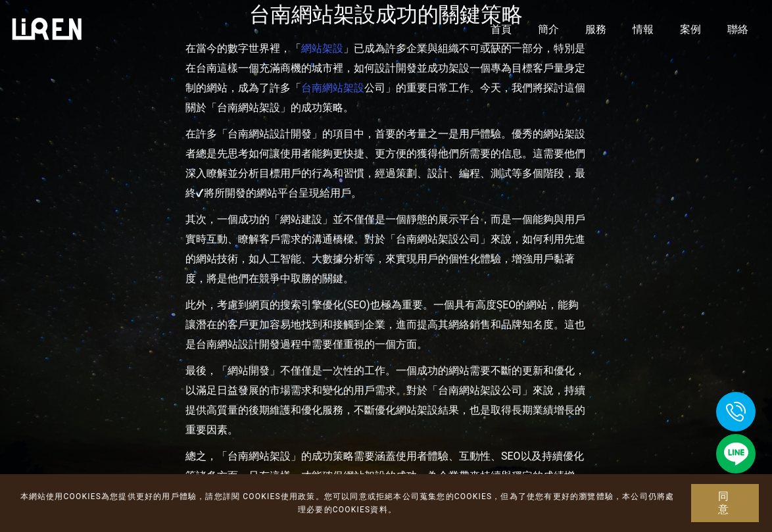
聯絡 (738, 29)
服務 (596, 29)
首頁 (501, 29)
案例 (690, 29)
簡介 (548, 29)
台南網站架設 (333, 88)
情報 (643, 29)
